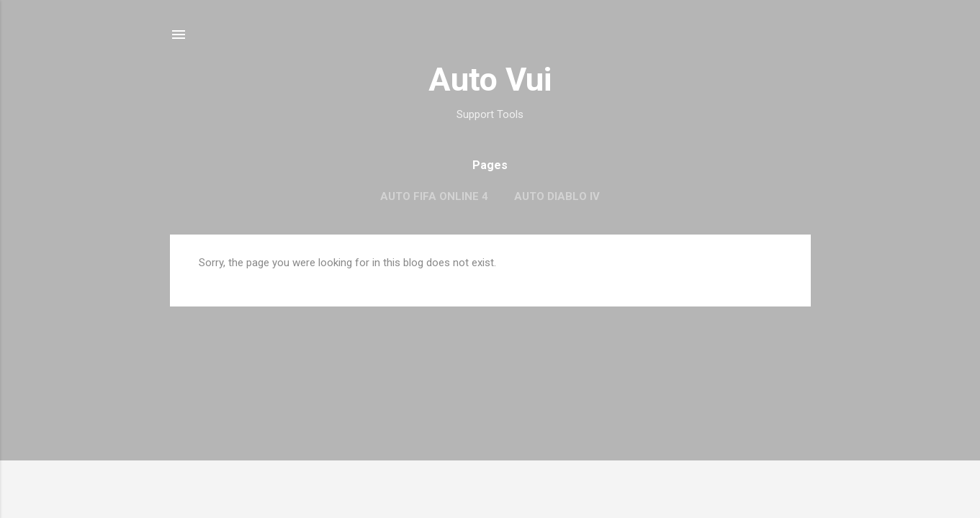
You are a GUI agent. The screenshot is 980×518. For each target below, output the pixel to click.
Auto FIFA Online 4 (434, 196)
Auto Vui (490, 79)
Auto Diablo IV (557, 196)
